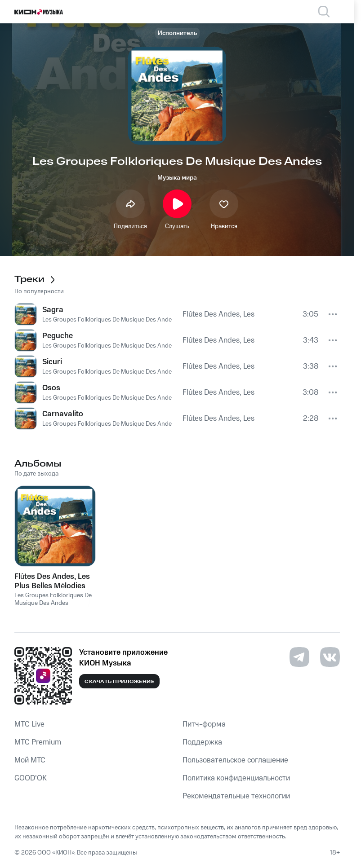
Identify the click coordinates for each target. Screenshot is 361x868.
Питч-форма (204, 724)
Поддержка (202, 742)
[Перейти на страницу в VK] (330, 657)
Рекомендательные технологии (236, 796)
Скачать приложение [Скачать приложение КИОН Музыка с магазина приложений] (119, 682)
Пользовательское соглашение (235, 760)
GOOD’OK (31, 778)
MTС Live (29, 724)
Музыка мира (177, 178)
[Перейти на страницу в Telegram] (299, 657)
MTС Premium (38, 742)
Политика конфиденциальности (236, 778)
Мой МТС (30, 760)
